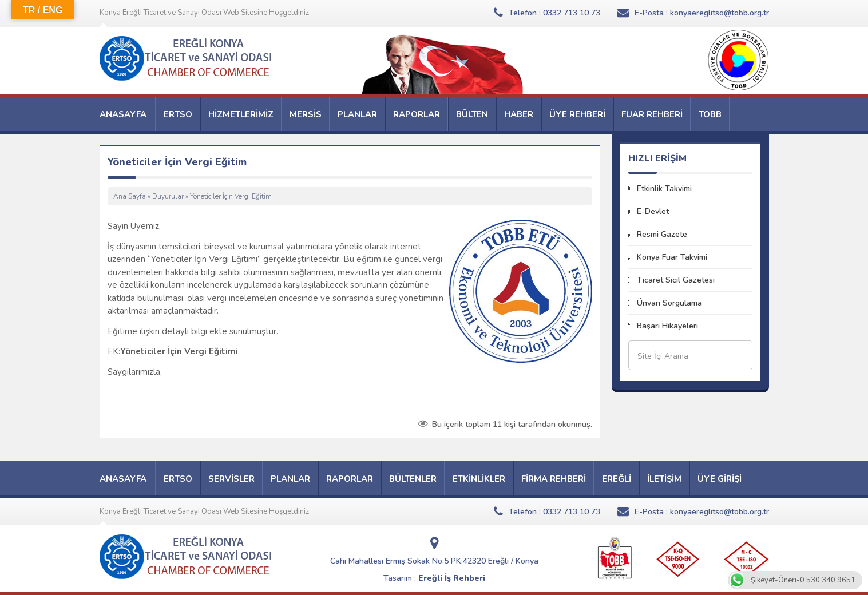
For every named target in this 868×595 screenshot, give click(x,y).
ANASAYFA (123, 114)
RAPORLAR (417, 114)
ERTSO (178, 114)
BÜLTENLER (413, 479)
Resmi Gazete (662, 234)
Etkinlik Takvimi (664, 189)
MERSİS (306, 114)
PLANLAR (357, 114)
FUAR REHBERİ (652, 114)
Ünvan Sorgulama (669, 303)
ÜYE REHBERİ (577, 114)
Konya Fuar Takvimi (672, 257)
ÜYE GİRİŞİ (720, 479)
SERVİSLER (231, 479)
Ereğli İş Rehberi (452, 578)
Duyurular (168, 196)
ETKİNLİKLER (479, 479)
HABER (519, 114)
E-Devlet (653, 211)
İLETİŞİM (664, 479)
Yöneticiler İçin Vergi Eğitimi (179, 351)
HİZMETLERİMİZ (241, 114)
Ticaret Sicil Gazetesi (676, 280)
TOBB (710, 114)
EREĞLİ (617, 479)
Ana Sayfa (130, 196)
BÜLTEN (472, 114)
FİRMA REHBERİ (554, 479)
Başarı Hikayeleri (667, 326)
